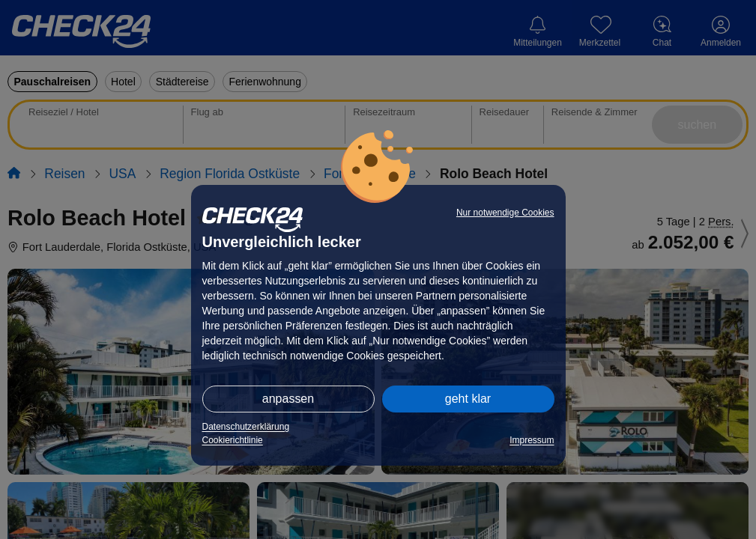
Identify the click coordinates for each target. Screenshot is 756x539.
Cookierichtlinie (233, 440)
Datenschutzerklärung (246, 427)
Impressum (532, 440)
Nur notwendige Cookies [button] (505, 213)
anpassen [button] (288, 399)
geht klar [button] (468, 399)
